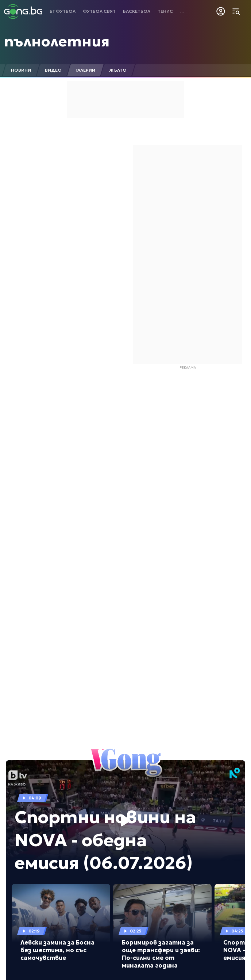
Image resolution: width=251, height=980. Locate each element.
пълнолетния (57, 41)
